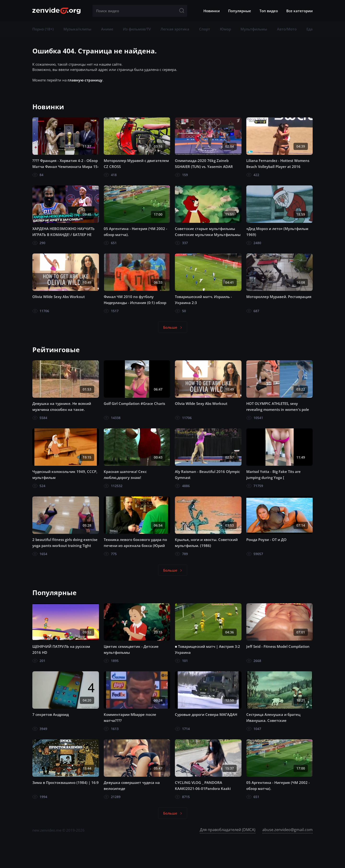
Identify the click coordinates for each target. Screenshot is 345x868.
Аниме (107, 29)
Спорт (205, 29)
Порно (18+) (43, 29)
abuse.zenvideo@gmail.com (287, 830)
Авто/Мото (287, 29)
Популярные (240, 11)
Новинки (212, 11)
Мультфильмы (254, 29)
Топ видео (269, 11)
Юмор (225, 29)
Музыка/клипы (77, 29)
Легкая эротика (175, 29)
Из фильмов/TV (137, 29)
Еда (310, 29)
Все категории (299, 11)
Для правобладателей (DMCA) (228, 830)
